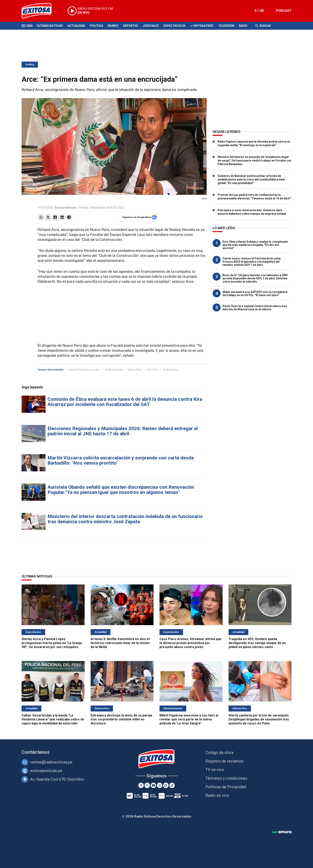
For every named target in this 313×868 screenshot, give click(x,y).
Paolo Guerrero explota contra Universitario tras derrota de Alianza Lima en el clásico (255, 308)
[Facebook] (141, 785)
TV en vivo (215, 770)
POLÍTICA (152, 370)
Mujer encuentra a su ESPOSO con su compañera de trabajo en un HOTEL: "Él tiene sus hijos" (255, 294)
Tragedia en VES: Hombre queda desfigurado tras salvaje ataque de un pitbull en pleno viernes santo (257, 643)
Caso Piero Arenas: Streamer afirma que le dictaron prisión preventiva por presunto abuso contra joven (190, 643)
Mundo (113, 26)
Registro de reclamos (224, 761)
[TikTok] (172, 785)
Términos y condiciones (226, 778)
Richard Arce (170, 370)
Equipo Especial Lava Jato (84, 370)
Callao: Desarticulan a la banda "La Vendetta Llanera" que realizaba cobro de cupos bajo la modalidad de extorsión (53, 719)
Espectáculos (174, 26)
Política (97, 26)
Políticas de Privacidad (226, 787)
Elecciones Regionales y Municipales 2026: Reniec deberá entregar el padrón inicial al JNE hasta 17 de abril (123, 431)
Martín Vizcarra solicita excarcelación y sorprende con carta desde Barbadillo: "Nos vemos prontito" (121, 460)
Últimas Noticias (50, 26)
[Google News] (166, 785)
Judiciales (151, 26)
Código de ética (219, 753)
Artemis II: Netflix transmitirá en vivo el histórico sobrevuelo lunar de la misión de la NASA (120, 643)
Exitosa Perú (204, 26)
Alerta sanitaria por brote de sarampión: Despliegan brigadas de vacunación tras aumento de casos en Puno (259, 719)
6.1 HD (259, 11)
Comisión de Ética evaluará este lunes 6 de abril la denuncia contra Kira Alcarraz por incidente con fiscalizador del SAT (125, 402)
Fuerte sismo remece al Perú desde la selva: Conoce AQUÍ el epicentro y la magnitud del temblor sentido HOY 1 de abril (252, 262)
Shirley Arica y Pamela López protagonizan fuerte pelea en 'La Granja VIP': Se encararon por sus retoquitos (52, 643)
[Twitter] (147, 785)
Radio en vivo (217, 795)
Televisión (226, 26)
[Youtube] (153, 785)
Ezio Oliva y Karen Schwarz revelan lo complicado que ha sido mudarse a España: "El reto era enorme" (255, 245)
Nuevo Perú (135, 370)
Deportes (131, 26)
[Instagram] (160, 785)
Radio (243, 26)
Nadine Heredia (114, 370)
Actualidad (76, 26)
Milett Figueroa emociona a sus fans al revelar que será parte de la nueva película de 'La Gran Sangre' (189, 719)
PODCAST (284, 11)
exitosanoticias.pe (46, 771)
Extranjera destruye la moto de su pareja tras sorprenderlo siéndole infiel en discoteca (121, 719)
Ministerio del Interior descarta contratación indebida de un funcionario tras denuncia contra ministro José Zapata (125, 519)
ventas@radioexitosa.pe (51, 762)
